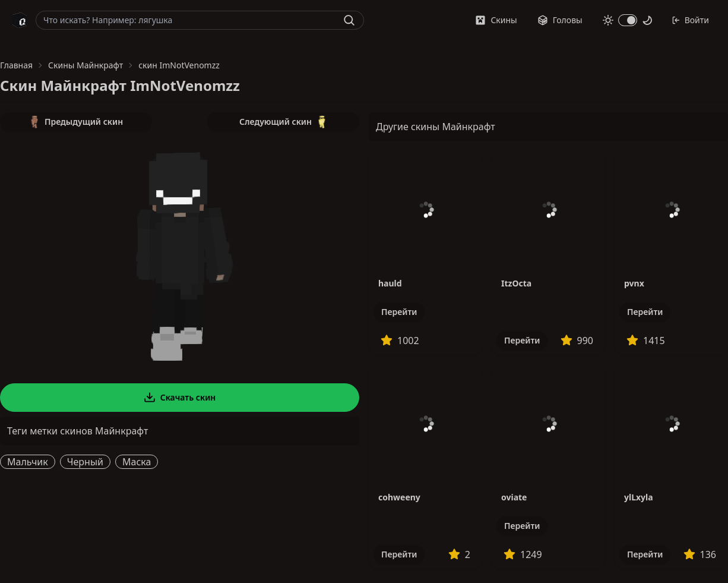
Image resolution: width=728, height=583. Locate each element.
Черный (85, 462)
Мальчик (28, 462)
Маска (137, 462)
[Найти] (349, 20)
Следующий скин (283, 122)
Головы (560, 20)
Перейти (399, 312)
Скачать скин (180, 398)
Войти (690, 20)
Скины (496, 20)
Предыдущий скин (76, 122)
